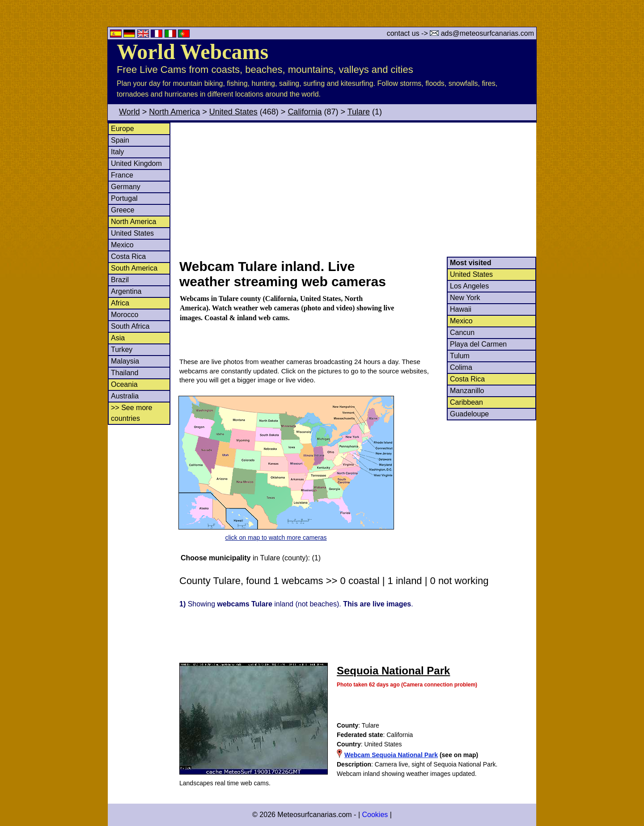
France (122, 175)
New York (465, 298)
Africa (120, 303)
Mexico (122, 245)
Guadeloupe (469, 414)
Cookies (375, 815)
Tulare (359, 112)
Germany (126, 187)
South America (134, 268)
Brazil (120, 280)
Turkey (122, 349)
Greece (123, 210)
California (305, 112)
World (129, 112)
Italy (117, 152)
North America (174, 112)
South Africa (130, 326)
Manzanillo (467, 391)
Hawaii (461, 309)
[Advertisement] (357, 190)
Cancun (462, 333)
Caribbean (466, 402)
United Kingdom (136, 163)
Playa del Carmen (478, 344)
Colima (461, 367)
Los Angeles (469, 286)
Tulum (460, 356)
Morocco (125, 315)
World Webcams (193, 52)
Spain (120, 140)
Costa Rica (128, 256)
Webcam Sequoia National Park (391, 755)
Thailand (125, 373)
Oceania (124, 384)
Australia (125, 396)
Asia (118, 338)
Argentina (126, 291)
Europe (123, 129)
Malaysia (125, 361)
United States (233, 112)
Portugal (124, 198)
